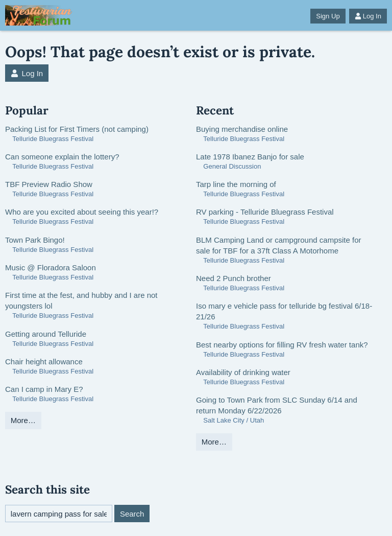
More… (23, 420)
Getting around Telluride (46, 334)
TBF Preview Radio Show (49, 184)
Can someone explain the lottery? (62, 157)
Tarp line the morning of (236, 184)
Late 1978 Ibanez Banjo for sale (250, 157)
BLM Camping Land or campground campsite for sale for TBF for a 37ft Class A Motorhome (279, 245)
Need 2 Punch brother (234, 278)
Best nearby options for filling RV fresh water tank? (282, 345)
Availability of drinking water (243, 372)
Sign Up (328, 16)
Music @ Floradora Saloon (51, 267)
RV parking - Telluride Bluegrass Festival (265, 212)
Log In (368, 16)
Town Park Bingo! (35, 240)
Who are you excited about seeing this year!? (82, 212)
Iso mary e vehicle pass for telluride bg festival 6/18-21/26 (284, 311)
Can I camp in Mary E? (44, 389)
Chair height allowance (44, 362)
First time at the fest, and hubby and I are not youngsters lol (81, 300)
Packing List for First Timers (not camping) (77, 129)
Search (132, 514)
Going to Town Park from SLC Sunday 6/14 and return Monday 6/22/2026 (277, 405)
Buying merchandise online (242, 129)
